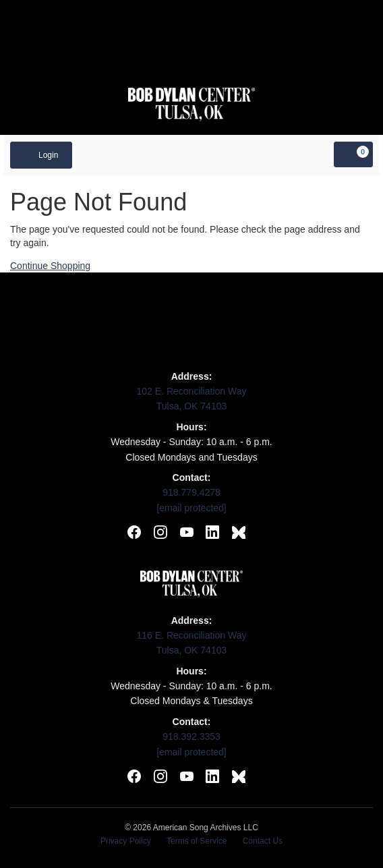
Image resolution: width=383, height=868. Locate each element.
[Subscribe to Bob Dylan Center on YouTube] (187, 778)
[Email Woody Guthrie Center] (191, 508)
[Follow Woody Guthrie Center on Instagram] (160, 534)
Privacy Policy (126, 841)
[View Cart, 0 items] (353, 154)
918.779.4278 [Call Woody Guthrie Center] (191, 492)
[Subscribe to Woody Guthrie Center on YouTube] (187, 534)
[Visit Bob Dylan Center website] (192, 105)
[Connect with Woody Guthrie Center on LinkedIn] (212, 534)
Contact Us (263, 841)
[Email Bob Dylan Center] (191, 752)
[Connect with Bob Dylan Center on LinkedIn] (212, 778)
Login (41, 154)
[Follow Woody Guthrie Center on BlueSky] (239, 534)
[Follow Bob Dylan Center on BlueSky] (239, 778)
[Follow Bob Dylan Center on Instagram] (160, 778)
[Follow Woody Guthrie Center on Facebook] (134, 534)
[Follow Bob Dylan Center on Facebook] (134, 778)
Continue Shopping (50, 266)
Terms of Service (197, 841)
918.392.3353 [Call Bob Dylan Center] (191, 736)
